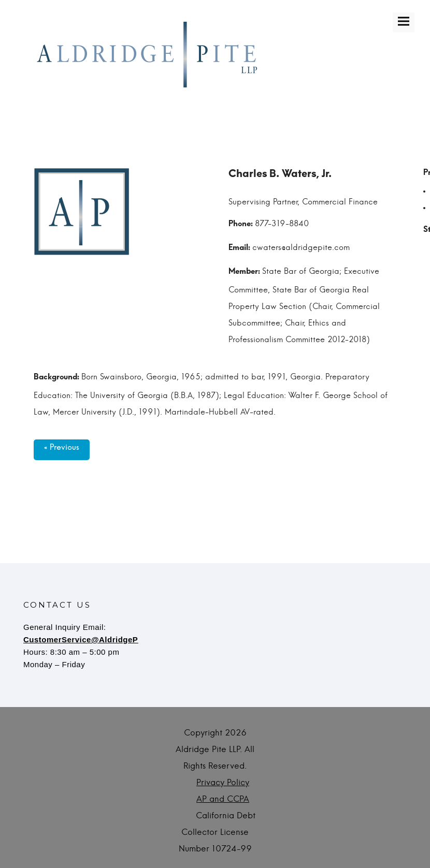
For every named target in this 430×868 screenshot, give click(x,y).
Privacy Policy (223, 783)
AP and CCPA (223, 799)
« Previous (62, 450)
